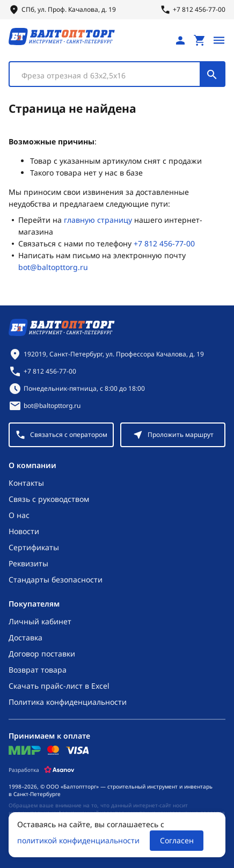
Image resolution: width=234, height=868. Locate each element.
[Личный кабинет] (180, 40)
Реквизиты (28, 563)
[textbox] (110, 76)
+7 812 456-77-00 (164, 243)
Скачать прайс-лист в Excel (59, 686)
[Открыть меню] (219, 40)
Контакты (26, 483)
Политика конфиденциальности (68, 702)
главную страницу (98, 220)
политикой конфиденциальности (78, 840)
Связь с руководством (49, 499)
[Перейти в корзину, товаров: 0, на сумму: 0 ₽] (200, 40)
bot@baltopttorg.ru (53, 267)
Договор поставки (42, 654)
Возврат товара (38, 670)
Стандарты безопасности (56, 579)
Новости (24, 531)
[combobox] (117, 74)
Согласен (177, 840)
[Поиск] (212, 74)
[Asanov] (59, 770)
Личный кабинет (40, 621)
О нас (19, 515)
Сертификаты (34, 547)
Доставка (25, 637)
